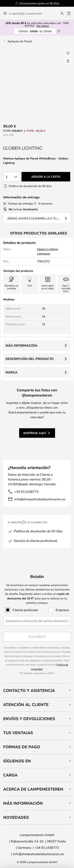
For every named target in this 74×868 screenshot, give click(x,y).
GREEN (35, 31)
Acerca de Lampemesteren (33, 789)
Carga (10, 775)
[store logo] (28, 13)
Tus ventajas (18, 733)
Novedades (16, 817)
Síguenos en (17, 761)
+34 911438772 (26, 491)
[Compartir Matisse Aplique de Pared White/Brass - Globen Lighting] (68, 61)
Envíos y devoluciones (29, 719)
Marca (11, 372)
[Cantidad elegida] (12, 177)
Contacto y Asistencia (29, 690)
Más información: (22, 345)
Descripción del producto (30, 359)
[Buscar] (62, 13)
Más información (23, 803)
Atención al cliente (26, 705)
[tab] (37, 690)
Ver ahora (43, 26)
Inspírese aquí (35, 433)
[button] (68, 53)
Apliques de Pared (20, 41)
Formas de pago (22, 747)
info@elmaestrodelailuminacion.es (40, 499)
